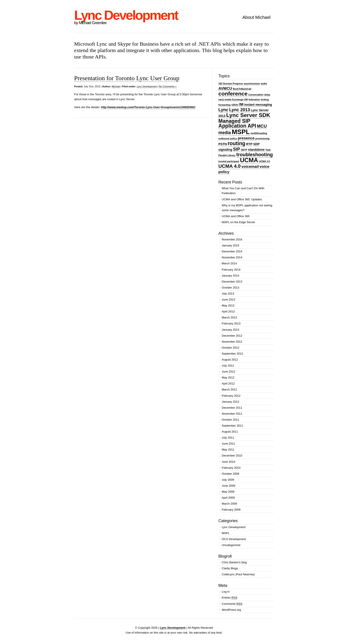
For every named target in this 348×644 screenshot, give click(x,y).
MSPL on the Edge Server (238, 222)
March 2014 (229, 263)
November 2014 (232, 257)
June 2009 (228, 486)
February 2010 (231, 468)
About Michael (256, 17)
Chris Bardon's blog (234, 562)
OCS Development (234, 539)
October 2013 (230, 288)
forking (265, 100)
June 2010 (228, 462)
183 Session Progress (231, 84)
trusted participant (229, 161)
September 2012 (232, 354)
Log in (226, 592)
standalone (256, 150)
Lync (223, 110)
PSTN (223, 144)
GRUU (235, 105)
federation (254, 100)
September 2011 (232, 426)
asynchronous (252, 84)
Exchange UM (240, 100)
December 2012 (232, 336)
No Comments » (168, 86)
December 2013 (232, 282)
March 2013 (229, 317)
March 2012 (229, 389)
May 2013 (228, 305)
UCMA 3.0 (264, 161)
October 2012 (230, 348)
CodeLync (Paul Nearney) (238, 574)
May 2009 (228, 492)
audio (264, 84)
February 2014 (231, 270)
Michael (116, 86)
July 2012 (228, 366)
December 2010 (232, 456)
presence (246, 138)
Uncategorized (231, 545)
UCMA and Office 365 (236, 216)
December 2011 (232, 408)
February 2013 (231, 323)
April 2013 (228, 311)
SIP (237, 149)
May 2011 (228, 450)
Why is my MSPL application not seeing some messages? (247, 208)
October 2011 (230, 420)
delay (267, 95)
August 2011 (230, 432)
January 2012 (230, 402)
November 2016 (232, 239)
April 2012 (228, 383)
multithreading (259, 133)
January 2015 (230, 245)
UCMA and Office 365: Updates (242, 199)
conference (233, 94)
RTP (249, 144)
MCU (262, 126)
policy (234, 139)
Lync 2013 (240, 110)
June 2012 (228, 372)
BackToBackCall (242, 89)
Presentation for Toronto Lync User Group (127, 78)
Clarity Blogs (230, 568)
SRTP (244, 150)
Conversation (256, 95)
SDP (256, 144)
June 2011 (228, 444)
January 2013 (230, 330)
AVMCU (225, 88)
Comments (232, 604)
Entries (230, 598)
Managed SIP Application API (237, 123)
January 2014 (230, 276)
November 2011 (232, 414)
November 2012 (232, 342)
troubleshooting (255, 155)
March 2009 (229, 504)
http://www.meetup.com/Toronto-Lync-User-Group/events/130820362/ (148, 107)
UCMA (249, 160)
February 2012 (231, 396)
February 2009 (231, 510)
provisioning (262, 139)
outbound (224, 139)
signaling (225, 150)
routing (237, 143)
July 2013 (228, 294)
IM (241, 104)
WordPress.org (231, 610)
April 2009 (228, 498)
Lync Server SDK (248, 115)
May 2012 (228, 378)
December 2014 (232, 251)
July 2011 (228, 438)
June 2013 (228, 300)
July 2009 (228, 480)
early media (225, 100)
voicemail (250, 166)
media (225, 133)
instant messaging (258, 105)
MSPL (241, 132)
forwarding (224, 105)
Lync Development (126, 15)
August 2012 (230, 360)
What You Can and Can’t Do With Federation (243, 191)
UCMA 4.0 (229, 166)
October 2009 (230, 474)
